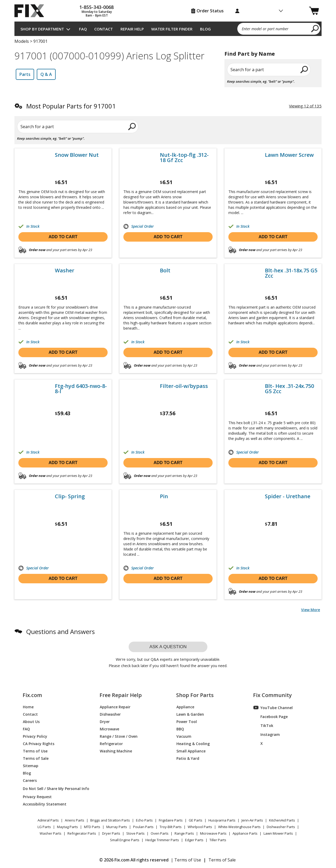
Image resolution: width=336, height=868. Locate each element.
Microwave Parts (213, 833)
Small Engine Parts (125, 840)
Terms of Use (35, 751)
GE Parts (196, 820)
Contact (104, 29)
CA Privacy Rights (39, 743)
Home (28, 707)
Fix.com (32, 695)
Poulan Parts (143, 827)
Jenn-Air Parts (252, 820)
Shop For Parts (195, 695)
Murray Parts (117, 827)
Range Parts (184, 833)
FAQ (83, 29)
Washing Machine (116, 751)
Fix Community (272, 695)
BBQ (180, 729)
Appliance (185, 707)
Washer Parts (51, 833)
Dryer (105, 721)
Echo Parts (144, 820)
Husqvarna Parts (222, 820)
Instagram (267, 734)
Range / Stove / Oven (119, 736)
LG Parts (44, 827)
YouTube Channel (273, 708)
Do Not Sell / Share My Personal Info (54, 789)
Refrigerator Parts (82, 833)
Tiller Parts (218, 840)
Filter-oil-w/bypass (184, 386)
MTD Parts (92, 827)
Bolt (165, 271)
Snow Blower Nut (77, 155)
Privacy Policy (35, 736)
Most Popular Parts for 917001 (71, 106)
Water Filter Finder (172, 29)
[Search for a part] (78, 127)
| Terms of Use (186, 860)
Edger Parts (194, 840)
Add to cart (63, 237)
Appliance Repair (115, 707)
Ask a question (168, 647)
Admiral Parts (48, 820)
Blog (205, 29)
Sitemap (31, 765)
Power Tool (187, 721)
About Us (31, 721)
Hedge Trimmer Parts (162, 840)
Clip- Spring (70, 496)
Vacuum (184, 736)
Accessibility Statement (45, 804)
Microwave (109, 729)
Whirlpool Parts (200, 827)
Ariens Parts (75, 820)
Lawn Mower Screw (289, 155)
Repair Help (132, 29)
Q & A (46, 74)
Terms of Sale (36, 758)
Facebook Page (271, 716)
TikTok (263, 725)
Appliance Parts (245, 833)
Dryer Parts (111, 833)
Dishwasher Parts (281, 827)
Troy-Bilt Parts (171, 827)
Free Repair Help (121, 695)
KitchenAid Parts (282, 820)
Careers (30, 780)
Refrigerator (111, 743)
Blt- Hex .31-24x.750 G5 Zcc (289, 389)
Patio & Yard (188, 758)
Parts (25, 74)
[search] (315, 28)
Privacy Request (37, 796)
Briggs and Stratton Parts (110, 820)
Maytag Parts (67, 827)
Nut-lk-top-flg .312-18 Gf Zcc (184, 158)
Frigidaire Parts (171, 820)
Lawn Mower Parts (278, 833)
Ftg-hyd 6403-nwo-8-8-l (81, 389)
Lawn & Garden (190, 714)
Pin (164, 496)
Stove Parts (135, 833)
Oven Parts (160, 833)
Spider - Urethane (288, 496)
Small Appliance (191, 751)
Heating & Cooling (193, 743)
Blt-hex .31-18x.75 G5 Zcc (291, 273)
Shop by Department (42, 29)
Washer (65, 271)
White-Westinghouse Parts (239, 827)
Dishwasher (110, 714)
